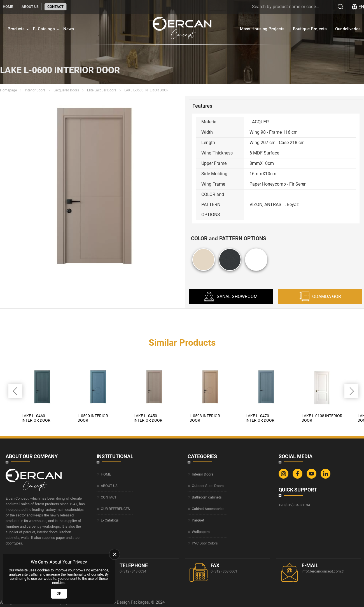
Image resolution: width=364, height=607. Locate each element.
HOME (8, 7)
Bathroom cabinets (207, 497)
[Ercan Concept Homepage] (182, 29)
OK (59, 593)
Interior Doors (35, 90)
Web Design (119, 602)
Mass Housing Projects (262, 29)
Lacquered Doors (66, 90)
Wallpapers (201, 532)
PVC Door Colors (205, 543)
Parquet (198, 520)
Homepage (8, 90)
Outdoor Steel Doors (208, 486)
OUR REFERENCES (115, 509)
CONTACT (55, 7)
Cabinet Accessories (208, 509)
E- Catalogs (44, 29)
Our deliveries (348, 29)
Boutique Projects (310, 29)
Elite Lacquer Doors (102, 90)
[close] (115, 554)
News (69, 29)
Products (16, 29)
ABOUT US (30, 7)
